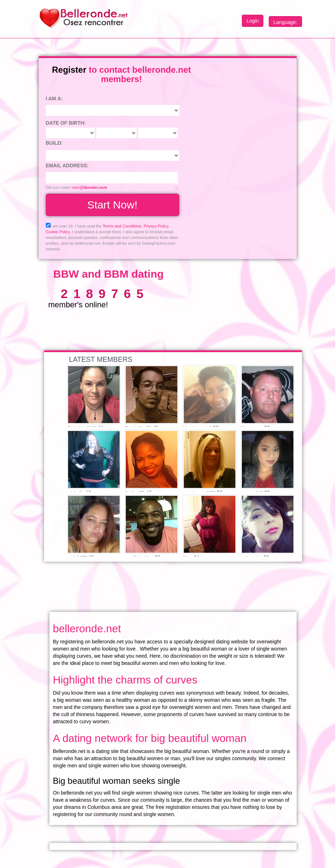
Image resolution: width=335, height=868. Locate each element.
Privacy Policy (156, 226)
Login (253, 21)
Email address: (67, 166)
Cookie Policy (58, 232)
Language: (285, 22)
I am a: (54, 99)
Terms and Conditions (122, 226)
